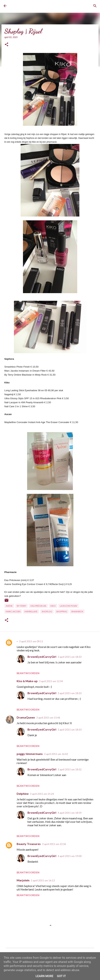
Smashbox (77, 611)
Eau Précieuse (38, 606)
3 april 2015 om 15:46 (48, 718)
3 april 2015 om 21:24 (42, 794)
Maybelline (31, 611)
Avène (9, 606)
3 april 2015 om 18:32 (70, 769)
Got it (61, 976)
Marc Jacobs (13, 611)
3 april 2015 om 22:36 (54, 844)
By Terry (22, 606)
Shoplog (47, 611)
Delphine (23, 794)
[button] (7, 45)
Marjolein (23, 880)
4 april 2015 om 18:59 (70, 813)
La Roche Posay (69, 606)
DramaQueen (26, 717)
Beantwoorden (28, 673)
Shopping (62, 611)
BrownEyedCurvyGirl (25, 6)
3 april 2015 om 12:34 (51, 681)
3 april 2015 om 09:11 (31, 641)
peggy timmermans (30, 754)
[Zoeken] (95, 6)
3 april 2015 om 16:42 (56, 754)
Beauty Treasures (29, 844)
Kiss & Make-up (27, 681)
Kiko (53, 606)
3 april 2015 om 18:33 (70, 657)
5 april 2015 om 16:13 (43, 880)
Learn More (44, 976)
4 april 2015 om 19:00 (70, 856)
